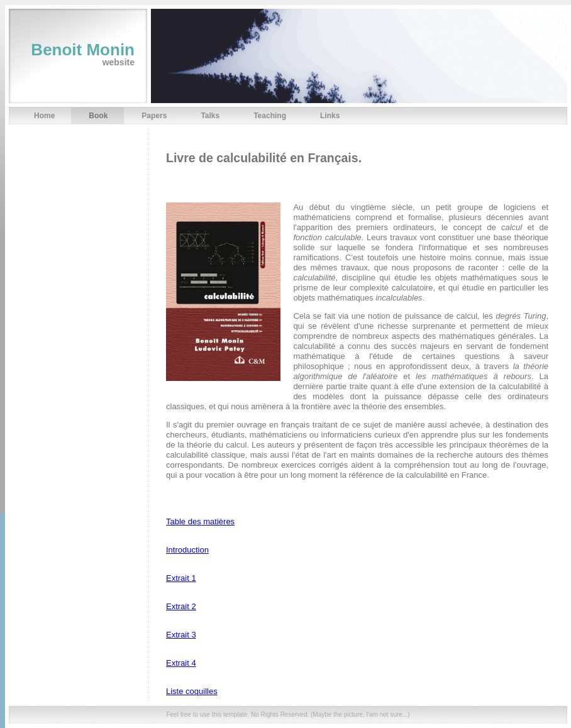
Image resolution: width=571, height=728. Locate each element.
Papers (154, 116)
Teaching (270, 116)
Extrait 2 (181, 606)
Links (330, 116)
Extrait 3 (181, 635)
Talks (210, 116)
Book (98, 116)
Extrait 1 (181, 578)
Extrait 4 (181, 663)
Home (44, 116)
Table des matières (200, 521)
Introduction (187, 550)
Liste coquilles (192, 691)
